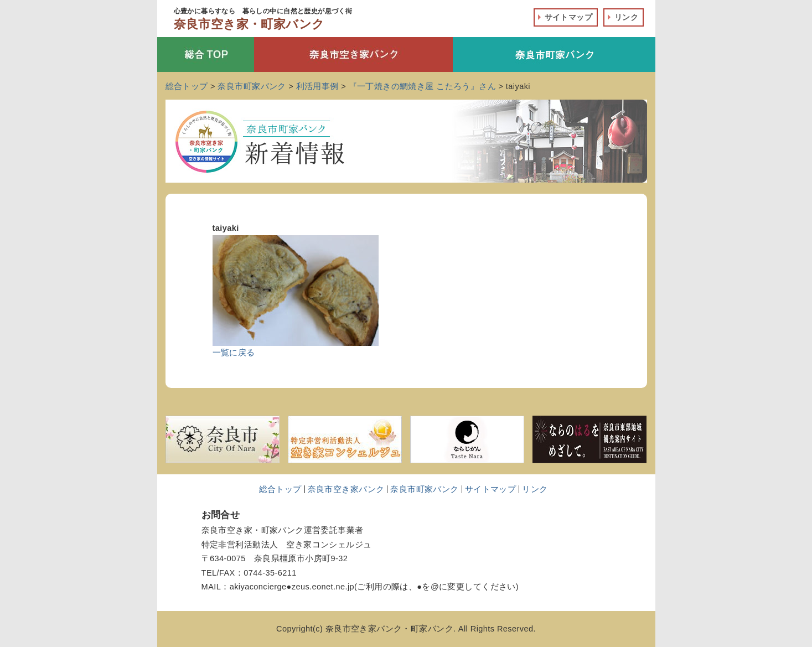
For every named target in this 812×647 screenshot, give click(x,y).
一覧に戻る (234, 353)
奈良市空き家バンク (346, 489)
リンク (626, 17)
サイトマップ (569, 17)
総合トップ (280, 489)
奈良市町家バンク (424, 489)
